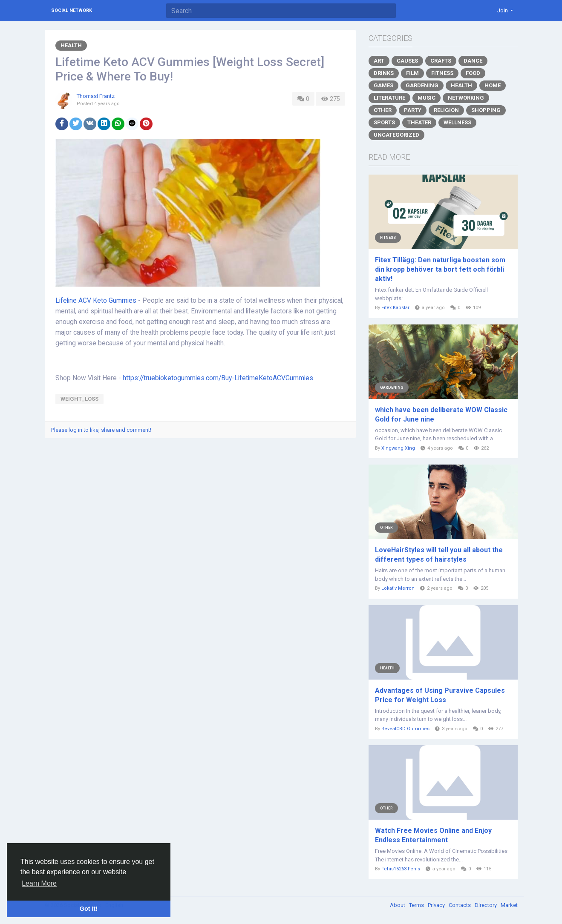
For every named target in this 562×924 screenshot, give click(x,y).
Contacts (460, 905)
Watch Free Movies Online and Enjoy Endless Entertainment (433, 835)
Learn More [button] (39, 883)
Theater (419, 122)
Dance (473, 61)
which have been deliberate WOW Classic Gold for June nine (441, 415)
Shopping (486, 110)
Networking (466, 98)
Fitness (442, 73)
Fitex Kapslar (395, 308)
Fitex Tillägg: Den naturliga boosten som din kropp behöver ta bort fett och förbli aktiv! (440, 269)
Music (427, 98)
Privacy (437, 905)
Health (71, 45)
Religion (446, 110)
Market (509, 905)
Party (413, 110)
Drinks (384, 73)
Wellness (457, 122)
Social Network (72, 10)
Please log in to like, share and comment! (101, 430)
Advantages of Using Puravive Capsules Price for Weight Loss (440, 695)
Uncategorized (396, 135)
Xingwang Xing (398, 448)
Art (379, 61)
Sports (384, 122)
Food (473, 73)
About (398, 905)
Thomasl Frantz (96, 96)
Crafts (441, 61)
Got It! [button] (89, 909)
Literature (389, 98)
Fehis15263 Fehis (401, 869)
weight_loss (79, 399)
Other (383, 110)
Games (383, 85)
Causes (407, 61)
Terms (417, 905)
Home (493, 85)
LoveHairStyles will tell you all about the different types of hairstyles (439, 555)
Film (412, 73)
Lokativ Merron (398, 588)
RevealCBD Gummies (405, 729)
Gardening (422, 85)
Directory (486, 905)
